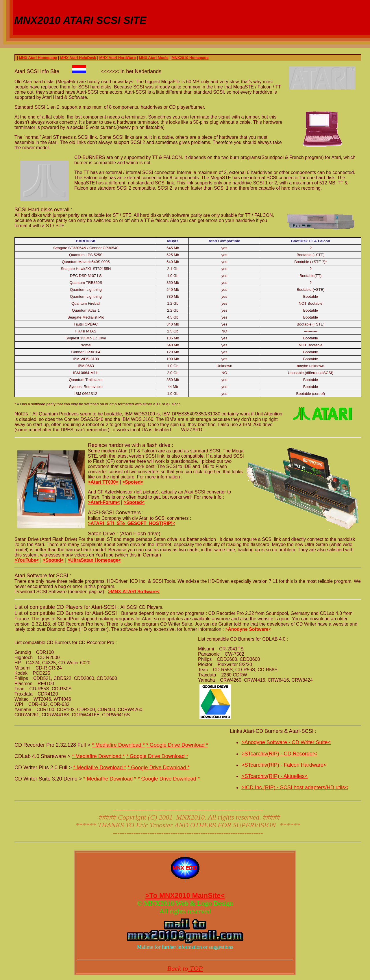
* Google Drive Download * (177, 745)
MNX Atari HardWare (117, 58)
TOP (196, 968)
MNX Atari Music (154, 58)
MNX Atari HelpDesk (78, 58)
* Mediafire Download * (118, 745)
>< (248, 629)
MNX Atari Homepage (38, 58)
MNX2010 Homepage (190, 58)
